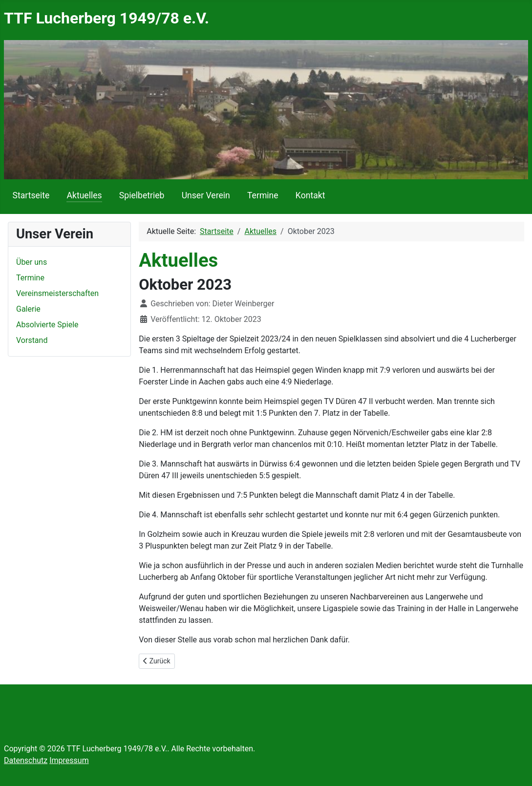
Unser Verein (206, 195)
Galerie (28, 309)
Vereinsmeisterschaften (57, 293)
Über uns (32, 262)
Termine (263, 195)
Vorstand (32, 340)
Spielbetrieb (142, 195)
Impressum (69, 760)
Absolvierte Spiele (47, 325)
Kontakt (310, 195)
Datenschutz (26, 760)
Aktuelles (84, 195)
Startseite (31, 195)
